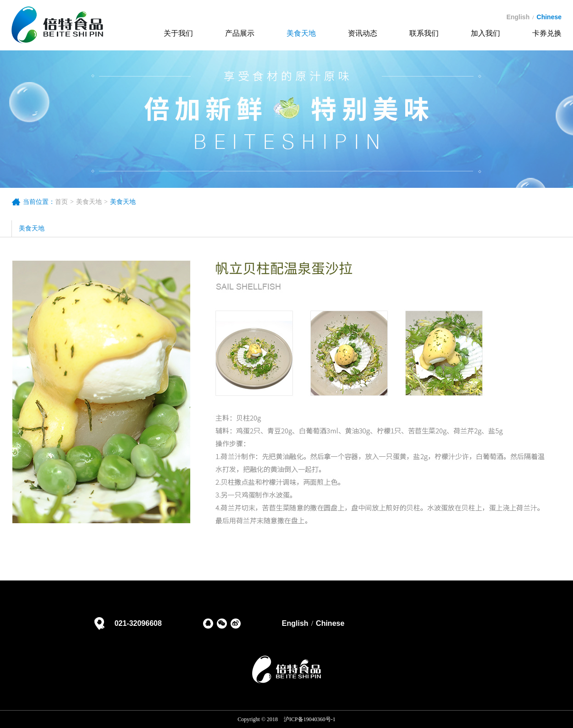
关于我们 (178, 33)
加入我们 (485, 33)
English (295, 623)
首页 (61, 202)
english (518, 17)
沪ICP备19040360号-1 (310, 719)
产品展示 (240, 33)
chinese (549, 17)
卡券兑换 (547, 33)
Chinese (330, 623)
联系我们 (424, 33)
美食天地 (301, 33)
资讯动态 (363, 33)
